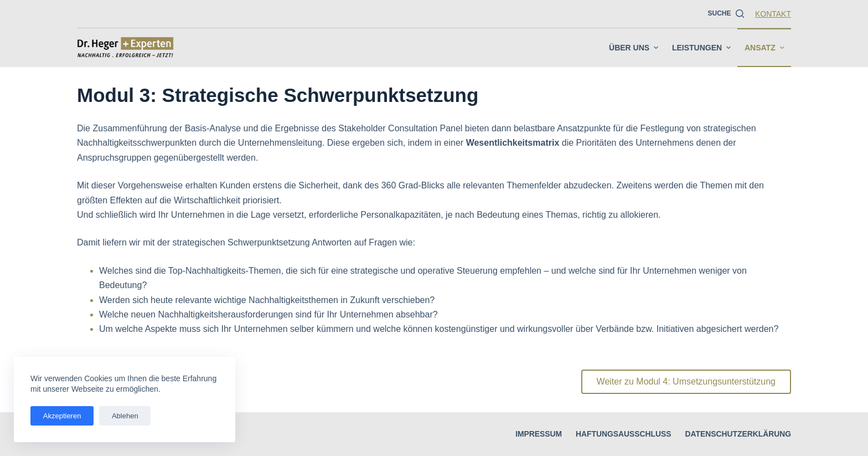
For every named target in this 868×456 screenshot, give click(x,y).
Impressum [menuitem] (537, 434)
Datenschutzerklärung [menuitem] (738, 434)
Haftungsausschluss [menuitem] (622, 434)
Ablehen (121, 416)
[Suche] (726, 14)
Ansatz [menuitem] (766, 48)
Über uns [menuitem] (635, 48)
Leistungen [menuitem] (703, 48)
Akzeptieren (61, 416)
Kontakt (773, 14)
